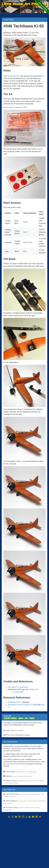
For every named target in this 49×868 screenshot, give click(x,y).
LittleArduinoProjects (13, 764)
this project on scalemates (18, 687)
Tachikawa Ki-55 (13, 76)
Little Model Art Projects (24, 4)
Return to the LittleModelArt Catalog (17, 735)
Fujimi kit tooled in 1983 (17, 107)
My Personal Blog (22, 809)
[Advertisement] (24, 843)
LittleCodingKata (24, 802)
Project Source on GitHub (13, 730)
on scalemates (18, 692)
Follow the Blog (24, 782)
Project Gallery (20, 772)
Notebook (18, 776)
